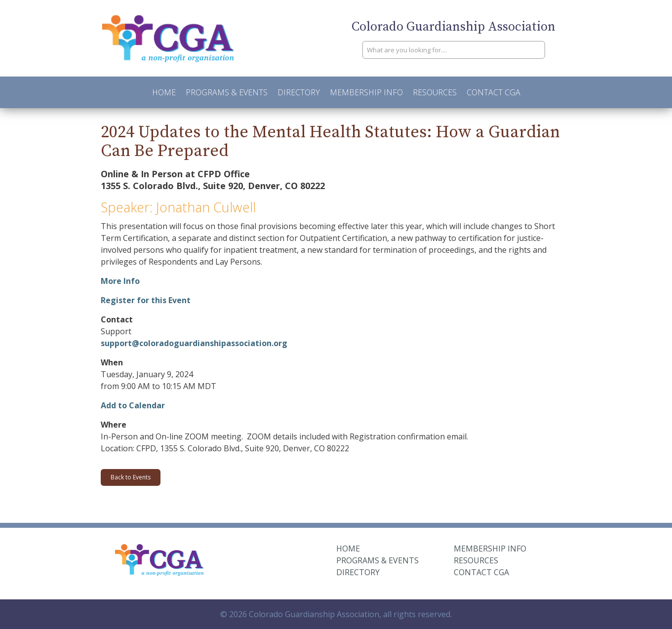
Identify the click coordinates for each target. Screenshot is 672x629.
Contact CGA (494, 92)
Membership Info (366, 92)
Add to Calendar (133, 405)
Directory (299, 92)
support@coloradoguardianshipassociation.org (194, 343)
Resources (435, 92)
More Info (120, 281)
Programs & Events (227, 92)
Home (164, 92)
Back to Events (131, 477)
